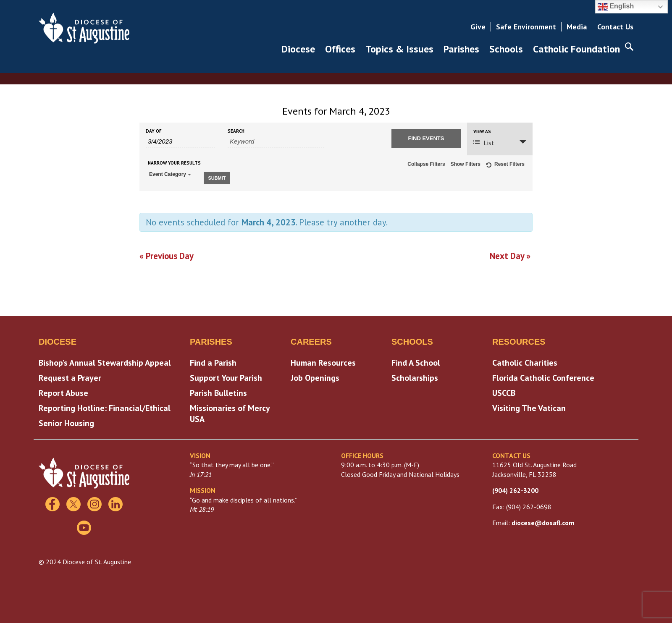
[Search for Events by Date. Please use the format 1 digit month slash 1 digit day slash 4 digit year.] (180, 141)
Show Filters (466, 164)
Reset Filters (505, 165)
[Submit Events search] (426, 139)
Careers (311, 341)
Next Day (510, 255)
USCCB (504, 392)
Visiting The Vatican (529, 407)
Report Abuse (63, 392)
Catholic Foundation (576, 49)
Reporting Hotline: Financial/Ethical (105, 407)
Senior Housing (66, 422)
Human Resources (323, 362)
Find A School (416, 362)
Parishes (461, 49)
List (484, 143)
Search (236, 131)
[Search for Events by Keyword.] (276, 141)
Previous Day (167, 255)
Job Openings (315, 377)
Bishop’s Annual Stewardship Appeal (105, 362)
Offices (340, 49)
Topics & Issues (399, 49)
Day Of (154, 131)
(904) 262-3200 (515, 489)
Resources (519, 341)
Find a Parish (213, 362)
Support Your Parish (226, 377)
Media (577, 27)
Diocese (298, 49)
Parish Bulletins (218, 392)
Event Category (170, 174)
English (616, 7)
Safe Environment (526, 27)
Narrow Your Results (174, 163)
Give (478, 27)
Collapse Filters (426, 164)
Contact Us (615, 27)
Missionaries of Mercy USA (230, 413)
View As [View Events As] (482, 132)
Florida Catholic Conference (543, 377)
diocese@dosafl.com (543, 522)
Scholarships (415, 377)
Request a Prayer (70, 377)
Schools (506, 49)
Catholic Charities (525, 362)
